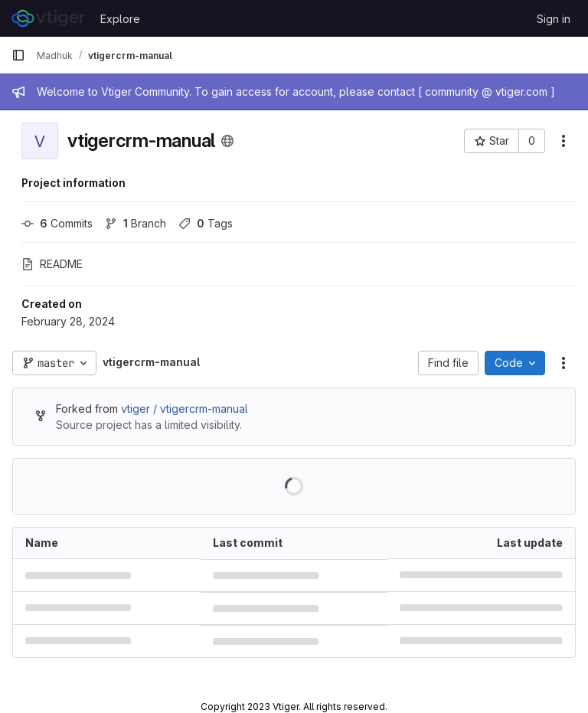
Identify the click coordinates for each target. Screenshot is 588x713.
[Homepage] (48, 18)
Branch (136, 223)
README (52, 264)
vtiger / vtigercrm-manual (185, 409)
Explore (120, 19)
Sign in (554, 19)
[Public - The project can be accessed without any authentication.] (227, 141)
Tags (206, 223)
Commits (57, 223)
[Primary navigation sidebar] (18, 55)
